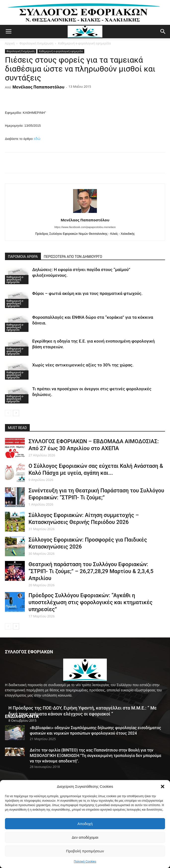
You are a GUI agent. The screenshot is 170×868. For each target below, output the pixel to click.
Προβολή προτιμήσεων (85, 851)
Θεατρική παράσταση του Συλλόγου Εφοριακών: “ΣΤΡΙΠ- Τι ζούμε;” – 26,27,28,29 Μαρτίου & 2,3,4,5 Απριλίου (91, 571)
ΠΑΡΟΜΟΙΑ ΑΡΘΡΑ (23, 257)
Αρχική (10, 43)
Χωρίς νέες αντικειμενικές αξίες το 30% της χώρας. (83, 365)
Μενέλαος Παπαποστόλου (38, 87)
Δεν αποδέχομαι (85, 837)
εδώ (37, 138)
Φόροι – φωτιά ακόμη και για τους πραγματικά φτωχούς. (87, 293)
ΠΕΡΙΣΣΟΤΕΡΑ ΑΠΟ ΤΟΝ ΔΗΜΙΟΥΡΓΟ (73, 257)
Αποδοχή (85, 824)
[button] (163, 787)
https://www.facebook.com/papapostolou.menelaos (85, 227)
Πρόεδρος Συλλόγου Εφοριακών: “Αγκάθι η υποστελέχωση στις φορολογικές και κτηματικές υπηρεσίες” (90, 602)
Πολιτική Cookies (85, 862)
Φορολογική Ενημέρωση (36, 43)
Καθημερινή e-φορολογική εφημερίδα (84, 43)
